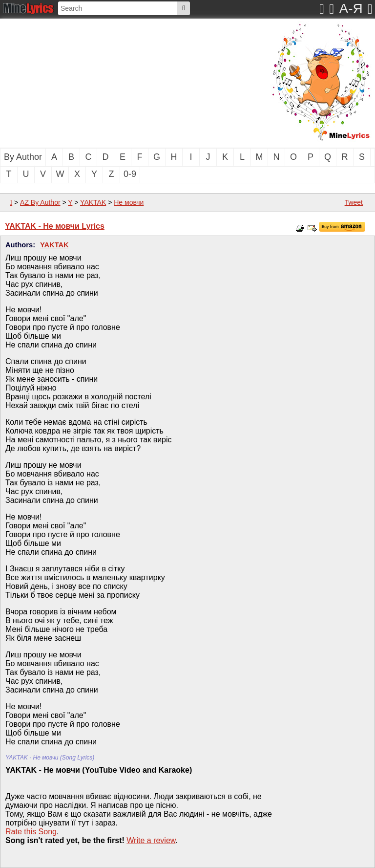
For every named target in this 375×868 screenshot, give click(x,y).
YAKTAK (93, 202)
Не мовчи (129, 202)
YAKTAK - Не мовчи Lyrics (55, 226)
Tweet (354, 202)
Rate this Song (31, 832)
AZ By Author (40, 202)
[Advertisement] (100, 82)
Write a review (151, 840)
